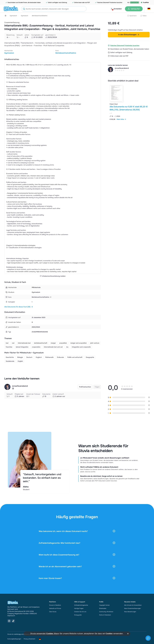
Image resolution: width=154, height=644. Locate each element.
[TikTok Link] (13, 620)
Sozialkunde (10, 360)
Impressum (11, 615)
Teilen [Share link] (143, 16)
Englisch (39, 356)
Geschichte (10, 356)
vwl (13, 342)
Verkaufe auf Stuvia (55, 608)
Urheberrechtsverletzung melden (53, 276)
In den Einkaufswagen (129, 35)
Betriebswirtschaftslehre (40, 16)
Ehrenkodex (103, 608)
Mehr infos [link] (121, 119)
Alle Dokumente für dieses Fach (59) (19, 307)
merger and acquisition (79, 342)
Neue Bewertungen (130, 611)
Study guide (78, 614)
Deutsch (29, 356)
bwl (7, 342)
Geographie (90, 356)
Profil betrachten (85, 386)
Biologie (20, 356)
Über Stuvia (53, 611)
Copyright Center (104, 604)
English (20, 360)
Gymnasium (13, 16)
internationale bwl (24, 342)
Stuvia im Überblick (55, 604)
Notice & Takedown (105, 614)
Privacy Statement (29, 638)
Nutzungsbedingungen (14, 638)
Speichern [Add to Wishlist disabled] (132, 16)
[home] (11, 9)
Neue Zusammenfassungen (132, 608)
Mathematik (49, 356)
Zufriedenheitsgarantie (81, 604)
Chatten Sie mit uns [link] (80, 611)
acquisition (63, 342)
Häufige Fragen (79, 608)
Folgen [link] (97, 386)
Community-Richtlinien (106, 611)
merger (53, 342)
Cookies (50, 634)
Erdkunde (60, 356)
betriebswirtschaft (41, 342)
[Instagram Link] (9, 620)
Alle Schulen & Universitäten (133, 604)
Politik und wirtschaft (75, 356)
